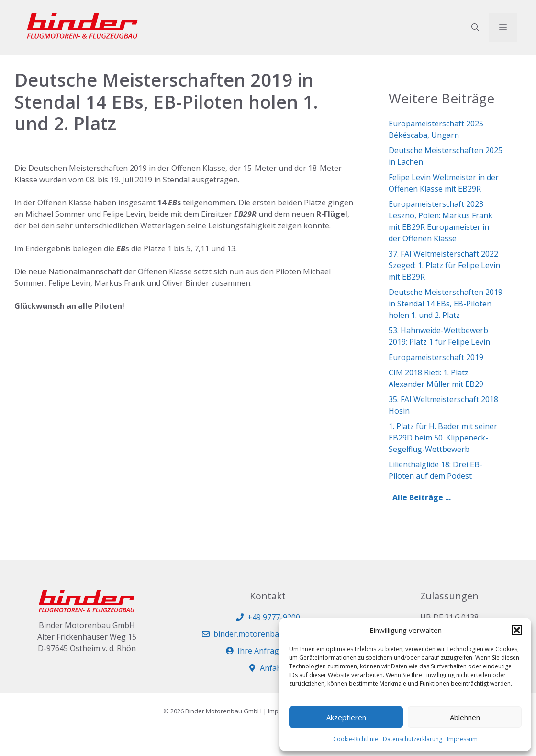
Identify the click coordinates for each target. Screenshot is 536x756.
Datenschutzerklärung (413, 739)
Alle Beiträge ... (422, 497)
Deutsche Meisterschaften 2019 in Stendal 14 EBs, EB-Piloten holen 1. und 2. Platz (446, 304)
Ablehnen (465, 717)
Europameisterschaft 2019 (436, 357)
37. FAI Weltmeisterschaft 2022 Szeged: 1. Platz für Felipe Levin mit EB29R (444, 265)
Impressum (462, 739)
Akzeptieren (346, 717)
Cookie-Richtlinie (356, 739)
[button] (517, 630)
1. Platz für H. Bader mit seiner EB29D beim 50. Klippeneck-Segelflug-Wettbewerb (443, 438)
